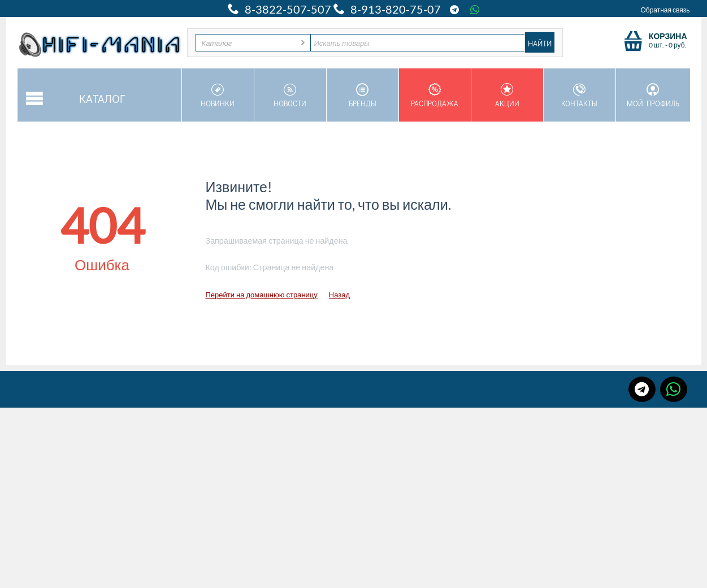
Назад (339, 295)
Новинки (218, 96)
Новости (290, 96)
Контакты (580, 96)
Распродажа (435, 96)
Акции (507, 96)
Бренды (363, 96)
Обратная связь (665, 10)
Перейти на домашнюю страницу (262, 295)
